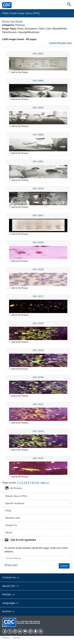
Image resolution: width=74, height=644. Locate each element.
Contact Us (11, 525)
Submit (64, 566)
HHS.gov (6, 638)
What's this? (11, 565)
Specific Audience (15, 503)
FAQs (8, 511)
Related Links (13, 518)
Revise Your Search (12, 21)
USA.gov (16, 638)
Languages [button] (11, 603)
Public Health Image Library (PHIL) (21, 13)
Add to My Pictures (20, 72)
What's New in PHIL (16, 496)
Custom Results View (60, 43)
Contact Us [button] (11, 577)
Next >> (45, 483)
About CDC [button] (11, 586)
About (9, 532)
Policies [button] (9, 594)
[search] (69, 5)
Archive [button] (9, 611)
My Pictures (14, 488)
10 (38, 483)
